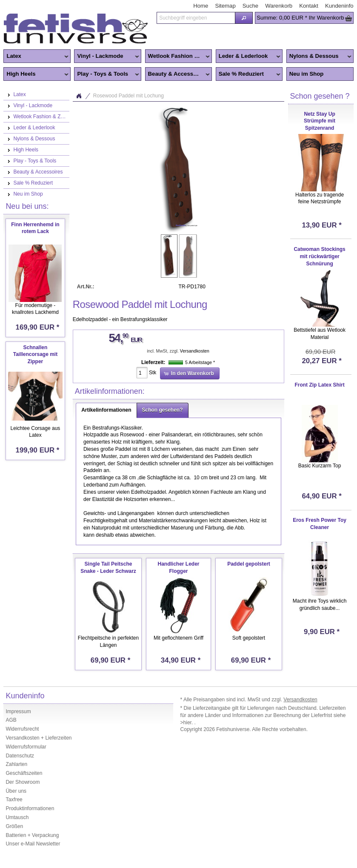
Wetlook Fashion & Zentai (179, 57)
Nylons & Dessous (319, 57)
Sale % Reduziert (248, 74)
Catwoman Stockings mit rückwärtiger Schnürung (319, 256)
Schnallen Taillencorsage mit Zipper (35, 355)
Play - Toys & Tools (107, 74)
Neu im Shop (307, 74)
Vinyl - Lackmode (107, 57)
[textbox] (196, 18)
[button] (244, 18)
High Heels (36, 74)
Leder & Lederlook (248, 57)
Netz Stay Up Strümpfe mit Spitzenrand (320, 121)
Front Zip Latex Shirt (319, 385)
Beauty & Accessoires (178, 74)
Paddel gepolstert (249, 564)
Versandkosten (195, 351)
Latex (36, 57)
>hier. (187, 723)
